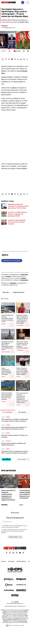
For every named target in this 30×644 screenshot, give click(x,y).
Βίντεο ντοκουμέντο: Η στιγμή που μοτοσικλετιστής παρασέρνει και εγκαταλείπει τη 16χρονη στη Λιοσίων (8, 495)
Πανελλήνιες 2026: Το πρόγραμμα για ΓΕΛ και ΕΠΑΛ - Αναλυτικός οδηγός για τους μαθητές (15, 452)
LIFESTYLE (4, 51)
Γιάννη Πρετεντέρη (8, 22)
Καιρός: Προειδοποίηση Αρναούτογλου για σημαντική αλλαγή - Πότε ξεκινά (6, 371)
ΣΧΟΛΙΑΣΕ (17, 51)
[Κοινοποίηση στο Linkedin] (21, 59)
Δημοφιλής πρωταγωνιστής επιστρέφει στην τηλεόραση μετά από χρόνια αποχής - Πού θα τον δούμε (18, 206)
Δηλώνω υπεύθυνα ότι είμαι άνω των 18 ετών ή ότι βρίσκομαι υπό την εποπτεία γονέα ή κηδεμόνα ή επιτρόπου (14, 531)
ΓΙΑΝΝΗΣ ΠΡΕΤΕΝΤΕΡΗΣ (19, 292)
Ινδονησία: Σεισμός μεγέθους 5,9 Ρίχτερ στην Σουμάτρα (15, 436)
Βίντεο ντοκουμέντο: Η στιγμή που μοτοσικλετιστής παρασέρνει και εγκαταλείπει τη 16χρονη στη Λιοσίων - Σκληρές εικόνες (22, 398)
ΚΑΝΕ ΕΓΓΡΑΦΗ (15, 537)
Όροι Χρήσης (11, 561)
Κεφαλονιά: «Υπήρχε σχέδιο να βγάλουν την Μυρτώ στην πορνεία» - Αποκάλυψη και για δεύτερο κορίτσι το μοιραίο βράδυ (22, 319)
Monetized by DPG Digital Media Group (15, 604)
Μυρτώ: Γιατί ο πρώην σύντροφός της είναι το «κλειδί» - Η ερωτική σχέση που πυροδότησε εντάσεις (22, 345)
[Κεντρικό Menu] (28, 2)
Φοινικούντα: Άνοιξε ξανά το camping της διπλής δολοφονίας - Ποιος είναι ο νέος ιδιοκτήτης (7, 396)
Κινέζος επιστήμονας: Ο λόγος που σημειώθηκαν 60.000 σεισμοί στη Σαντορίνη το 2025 (7, 318)
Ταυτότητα (3, 561)
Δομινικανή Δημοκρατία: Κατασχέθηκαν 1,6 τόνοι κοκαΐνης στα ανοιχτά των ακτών (14, 428)
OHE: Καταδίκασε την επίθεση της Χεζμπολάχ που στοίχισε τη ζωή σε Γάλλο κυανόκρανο (15, 420)
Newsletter (13, 283)
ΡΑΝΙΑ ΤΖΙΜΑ (6, 292)
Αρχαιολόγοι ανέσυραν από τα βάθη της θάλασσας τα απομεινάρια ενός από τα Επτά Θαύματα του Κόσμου (7, 346)
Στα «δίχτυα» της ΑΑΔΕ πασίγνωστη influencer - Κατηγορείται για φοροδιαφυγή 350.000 (17, 214)
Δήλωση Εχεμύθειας (21, 561)
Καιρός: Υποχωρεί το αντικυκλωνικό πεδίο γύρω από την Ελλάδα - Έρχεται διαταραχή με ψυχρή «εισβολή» (22, 371)
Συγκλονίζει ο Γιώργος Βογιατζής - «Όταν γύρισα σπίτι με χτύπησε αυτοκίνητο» (17, 222)
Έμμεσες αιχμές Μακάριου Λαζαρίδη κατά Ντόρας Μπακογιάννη (14, 444)
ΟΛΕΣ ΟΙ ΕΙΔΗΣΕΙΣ (23, 459)
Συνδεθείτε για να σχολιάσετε (12, 261)
